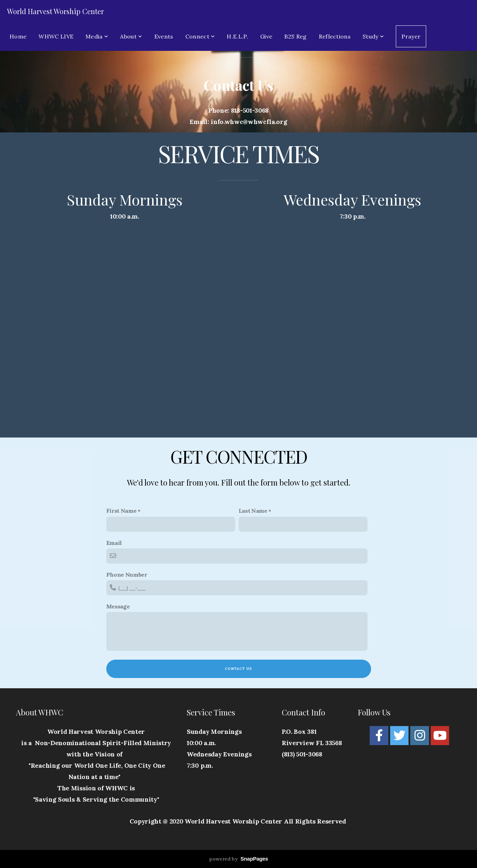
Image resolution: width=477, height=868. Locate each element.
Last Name (253, 511)
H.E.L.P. (237, 36)
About (131, 36)
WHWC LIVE (56, 36)
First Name (121, 511)
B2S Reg (295, 36)
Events (164, 36)
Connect (200, 36)
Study (373, 36)
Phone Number (127, 575)
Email (114, 543)
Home (18, 36)
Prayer (411, 36)
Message (118, 606)
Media (97, 36)
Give (266, 36)
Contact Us (238, 669)
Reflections (335, 36)
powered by (238, 859)
